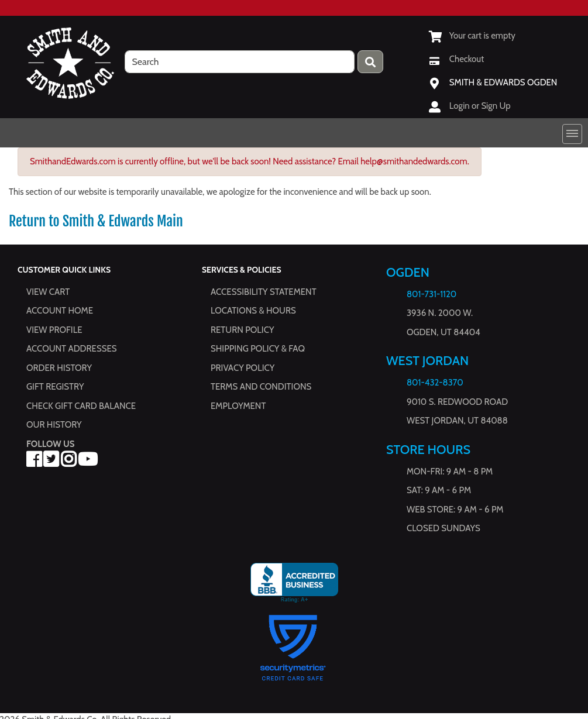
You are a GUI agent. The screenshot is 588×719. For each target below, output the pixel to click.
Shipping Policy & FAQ (258, 349)
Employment (238, 406)
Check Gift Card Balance (81, 406)
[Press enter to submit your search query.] (370, 62)
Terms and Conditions (261, 387)
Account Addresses (71, 349)
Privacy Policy (243, 368)
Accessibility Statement (264, 292)
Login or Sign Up (480, 106)
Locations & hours (253, 311)
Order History (59, 368)
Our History (54, 425)
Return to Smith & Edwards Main (96, 221)
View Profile (54, 330)
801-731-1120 (431, 294)
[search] (240, 62)
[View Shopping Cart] (472, 36)
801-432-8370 (435, 383)
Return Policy (242, 330)
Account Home (60, 311)
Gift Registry (55, 387)
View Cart (48, 292)
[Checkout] (456, 59)
